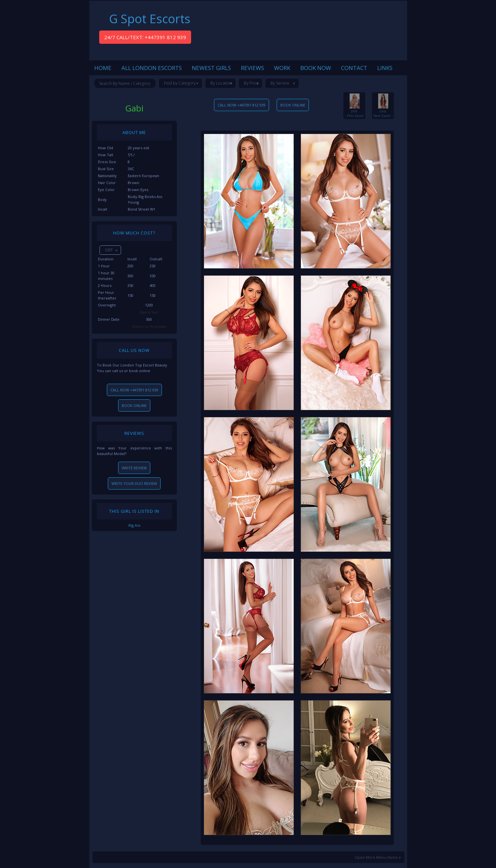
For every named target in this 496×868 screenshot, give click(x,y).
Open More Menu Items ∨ (378, 857)
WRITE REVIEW (134, 468)
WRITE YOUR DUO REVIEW (134, 483)
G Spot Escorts (150, 19)
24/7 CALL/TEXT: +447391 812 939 (145, 37)
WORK (282, 68)
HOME (103, 68)
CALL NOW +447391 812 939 (134, 390)
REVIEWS (252, 68)
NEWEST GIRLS (211, 68)
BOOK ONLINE (134, 405)
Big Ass (134, 525)
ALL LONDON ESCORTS (152, 68)
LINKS (385, 68)
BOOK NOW (316, 68)
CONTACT (354, 68)
